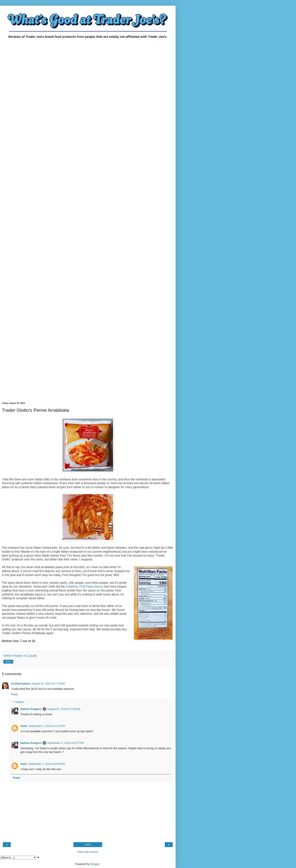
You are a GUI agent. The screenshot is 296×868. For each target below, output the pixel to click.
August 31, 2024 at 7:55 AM (64, 709)
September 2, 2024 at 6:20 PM (47, 726)
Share (8, 662)
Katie (24, 726)
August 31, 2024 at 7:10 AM (48, 684)
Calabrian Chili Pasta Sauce (84, 586)
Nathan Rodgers (31, 709)
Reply (14, 694)
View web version (88, 852)
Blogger (95, 864)
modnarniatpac (21, 684)
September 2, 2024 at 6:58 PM (47, 764)
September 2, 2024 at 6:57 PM (66, 743)
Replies (20, 702)
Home (88, 845)
